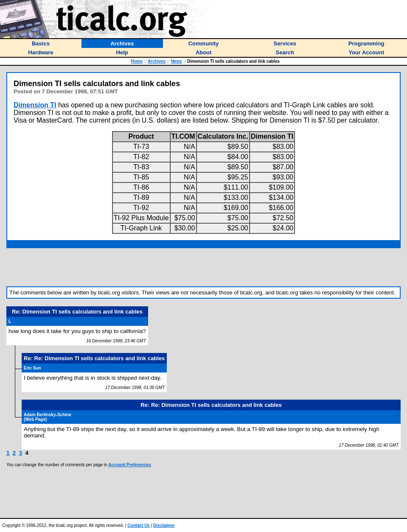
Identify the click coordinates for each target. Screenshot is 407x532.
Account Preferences (129, 465)
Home (137, 61)
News (177, 61)
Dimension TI (35, 105)
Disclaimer (164, 525)
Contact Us (139, 525)
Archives (157, 61)
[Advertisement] (204, 267)
